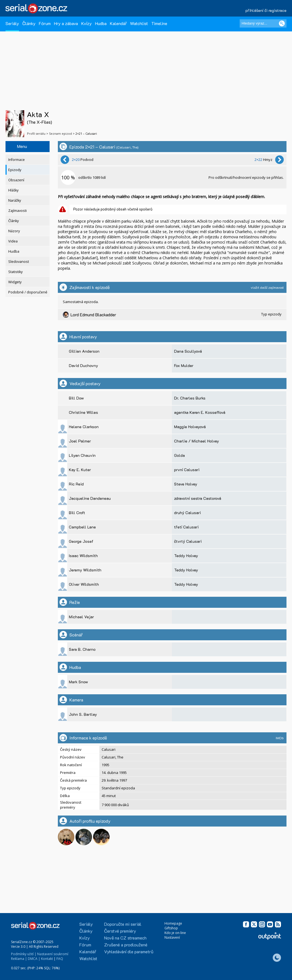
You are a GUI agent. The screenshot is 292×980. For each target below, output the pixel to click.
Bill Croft (77, 513)
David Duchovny (83, 365)
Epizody (15, 170)
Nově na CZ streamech (125, 938)
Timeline (159, 23)
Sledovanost (19, 262)
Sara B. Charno (82, 649)
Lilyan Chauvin (82, 455)
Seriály (12, 23)
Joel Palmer (80, 441)
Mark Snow (78, 682)
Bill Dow (76, 398)
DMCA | (34, 959)
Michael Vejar (81, 617)
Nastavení (172, 937)
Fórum (45, 23)
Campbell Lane (82, 527)
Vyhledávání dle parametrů (129, 951)
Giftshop (171, 928)
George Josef (81, 541)
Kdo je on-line (175, 933)
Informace (17, 160)
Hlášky (13, 190)
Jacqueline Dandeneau (90, 498)
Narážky (15, 200)
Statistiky (15, 272)
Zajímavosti (17, 211)
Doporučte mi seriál (123, 924)
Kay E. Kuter (80, 470)
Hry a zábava (66, 23)
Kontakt (47, 959)
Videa (13, 241)
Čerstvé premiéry (120, 931)
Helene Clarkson (84, 427)
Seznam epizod (60, 133)
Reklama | (19, 959)
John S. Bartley (83, 714)
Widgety (15, 282)
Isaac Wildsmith (83, 556)
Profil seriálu (36, 133)
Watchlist (139, 23)
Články (29, 23)
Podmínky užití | (24, 954)
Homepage (173, 923)
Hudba (101, 23)
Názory (14, 231)
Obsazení (16, 180)
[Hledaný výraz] (263, 23)
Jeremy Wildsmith (85, 570)
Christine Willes (83, 412)
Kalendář (118, 23)
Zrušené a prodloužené (126, 945)
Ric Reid (76, 484)
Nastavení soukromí (53, 954)
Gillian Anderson (84, 351)
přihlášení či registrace (266, 10)
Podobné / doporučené (28, 292)
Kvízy (86, 23)
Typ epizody (271, 314)
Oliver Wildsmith (84, 584)
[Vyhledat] (282, 23)
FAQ (60, 959)
